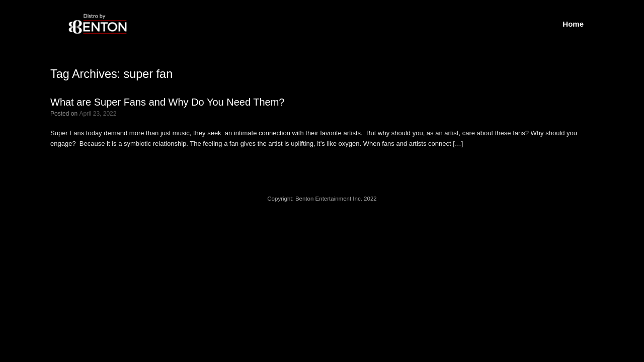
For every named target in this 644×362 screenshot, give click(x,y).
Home (573, 24)
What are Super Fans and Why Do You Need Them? (167, 102)
